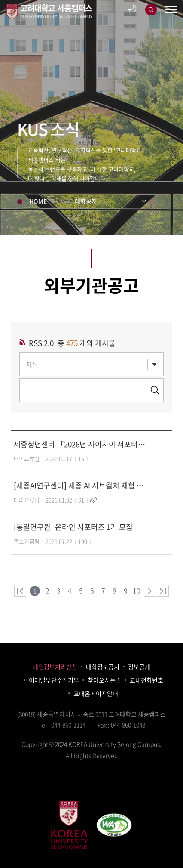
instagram (120, 785)
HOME (38, 202)
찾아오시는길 (104, 680)
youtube (101, 785)
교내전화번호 (146, 680)
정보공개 (139, 667)
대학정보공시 (103, 667)
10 (137, 588)
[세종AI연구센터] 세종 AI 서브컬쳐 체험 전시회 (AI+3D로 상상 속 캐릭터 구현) (80, 485)
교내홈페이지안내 (96, 693)
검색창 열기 (151, 7)
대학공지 (86, 202)
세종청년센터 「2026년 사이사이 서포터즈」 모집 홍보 (80, 444)
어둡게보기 (132, 6)
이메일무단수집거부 (54, 680)
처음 (20, 591)
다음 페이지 (150, 591)
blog (82, 785)
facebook (63, 785)
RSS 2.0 (41, 343)
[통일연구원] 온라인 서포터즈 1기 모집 (73, 527)
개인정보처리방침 (55, 667)
